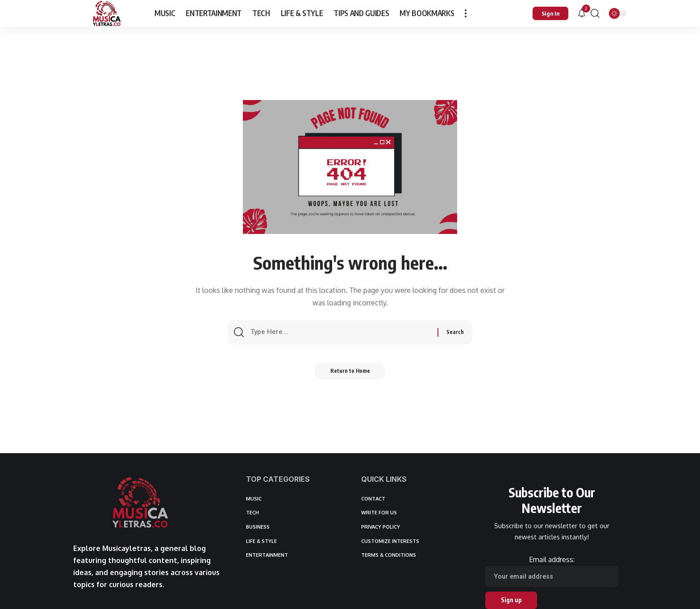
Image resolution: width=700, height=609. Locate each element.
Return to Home (350, 373)
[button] (466, 13)
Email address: (552, 571)
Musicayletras (127, 548)
